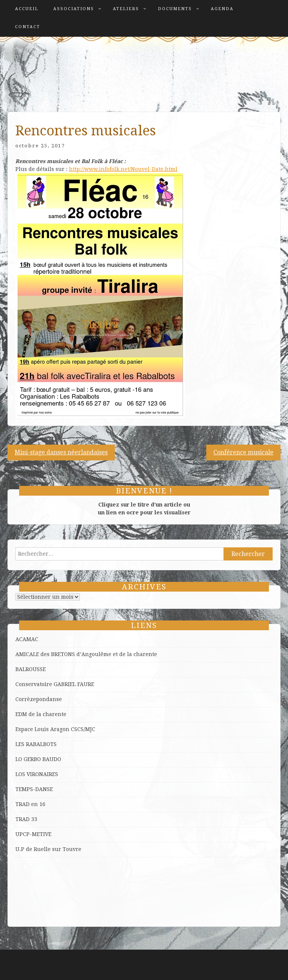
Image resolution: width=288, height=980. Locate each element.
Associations (74, 9)
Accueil (27, 9)
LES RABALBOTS (36, 744)
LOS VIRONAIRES (37, 774)
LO (19, 759)
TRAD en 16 (30, 804)
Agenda (222, 9)
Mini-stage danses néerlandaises (61, 452)
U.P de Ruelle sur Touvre (48, 849)
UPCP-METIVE (33, 834)
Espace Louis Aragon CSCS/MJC (55, 729)
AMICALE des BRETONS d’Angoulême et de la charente (86, 654)
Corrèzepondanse (39, 699)
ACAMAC (27, 639)
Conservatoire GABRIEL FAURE (55, 684)
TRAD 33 (26, 819)
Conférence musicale (243, 452)
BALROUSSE (31, 669)
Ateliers (126, 9)
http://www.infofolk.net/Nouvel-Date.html (123, 169)
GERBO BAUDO (42, 759)
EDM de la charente (41, 714)
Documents (175, 9)
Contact (28, 27)
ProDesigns (266, 968)
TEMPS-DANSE (34, 789)
